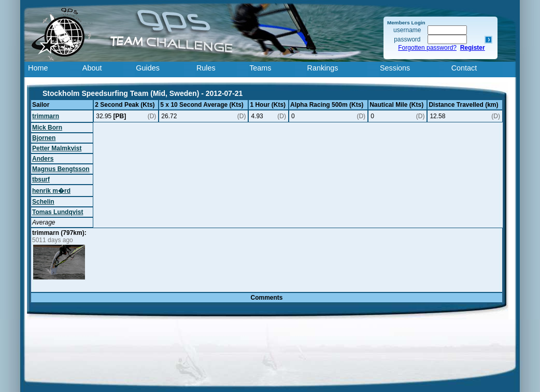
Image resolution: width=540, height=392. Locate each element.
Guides (148, 68)
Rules (206, 68)
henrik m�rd (51, 191)
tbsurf (41, 179)
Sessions (395, 68)
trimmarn (46, 116)
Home (38, 68)
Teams (260, 68)
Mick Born (47, 128)
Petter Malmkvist (57, 148)
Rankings (323, 68)
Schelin (43, 202)
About (92, 68)
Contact (464, 68)
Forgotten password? (427, 48)
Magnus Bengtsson (61, 169)
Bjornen (44, 138)
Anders (43, 159)
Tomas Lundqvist (58, 212)
